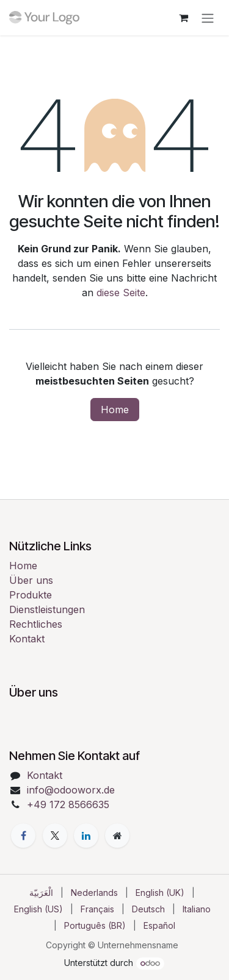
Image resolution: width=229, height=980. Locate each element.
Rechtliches (36, 624)
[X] (55, 836)
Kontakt (27, 639)
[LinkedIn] (86, 836)
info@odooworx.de (71, 790)
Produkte (31, 595)
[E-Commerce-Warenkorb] (183, 18)
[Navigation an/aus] (208, 18)
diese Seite (121, 293)
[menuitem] (41, 893)
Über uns (31, 580)
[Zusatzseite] (117, 836)
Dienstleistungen (47, 609)
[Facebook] (23, 836)
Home (115, 410)
